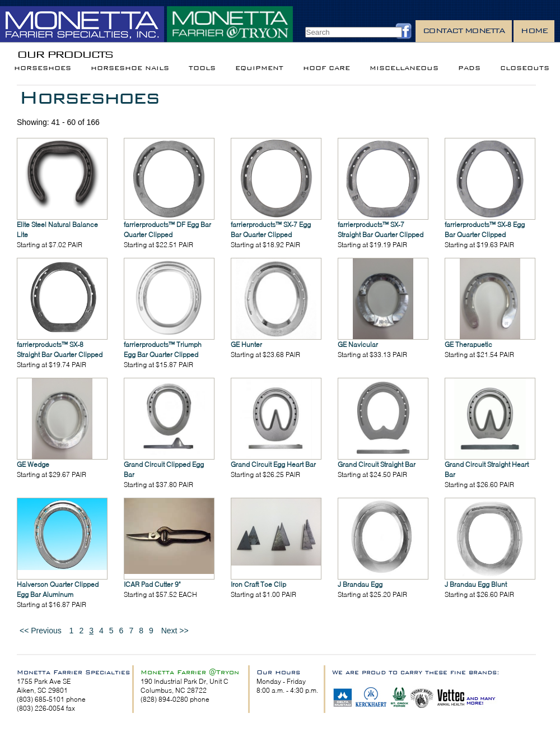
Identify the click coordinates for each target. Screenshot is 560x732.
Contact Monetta (464, 31)
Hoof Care (326, 68)
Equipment (259, 68)
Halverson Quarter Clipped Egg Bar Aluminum (58, 589)
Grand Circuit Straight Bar (377, 464)
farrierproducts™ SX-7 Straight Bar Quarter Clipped (381, 230)
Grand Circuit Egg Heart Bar (273, 464)
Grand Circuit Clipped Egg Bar (164, 469)
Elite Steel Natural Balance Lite (57, 230)
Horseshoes (43, 68)
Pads (469, 68)
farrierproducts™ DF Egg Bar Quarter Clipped (167, 230)
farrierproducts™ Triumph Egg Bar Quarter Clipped (163, 349)
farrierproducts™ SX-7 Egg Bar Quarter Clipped (271, 230)
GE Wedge (33, 464)
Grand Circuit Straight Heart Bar (487, 469)
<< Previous (41, 631)
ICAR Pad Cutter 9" (152, 584)
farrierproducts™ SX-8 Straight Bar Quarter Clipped (60, 349)
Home (534, 31)
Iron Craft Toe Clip (258, 584)
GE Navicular (358, 344)
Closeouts (525, 68)
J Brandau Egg (360, 584)
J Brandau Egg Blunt (476, 584)
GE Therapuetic (468, 344)
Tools (202, 68)
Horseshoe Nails (130, 68)
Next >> (175, 631)
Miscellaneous (404, 68)
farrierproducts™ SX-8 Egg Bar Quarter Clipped (485, 230)
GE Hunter (246, 344)
